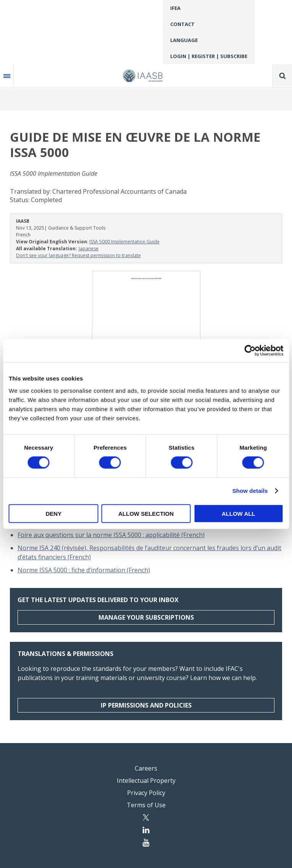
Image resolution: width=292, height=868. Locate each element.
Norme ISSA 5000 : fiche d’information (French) (84, 570)
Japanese (89, 249)
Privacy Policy (146, 793)
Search (282, 76)
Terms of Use (146, 805)
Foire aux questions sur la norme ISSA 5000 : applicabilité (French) (111, 535)
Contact (182, 24)
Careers (146, 768)
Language (184, 40)
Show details (250, 491)
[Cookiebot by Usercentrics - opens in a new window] (250, 351)
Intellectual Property (146, 781)
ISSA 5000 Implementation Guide (124, 242)
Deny (53, 513)
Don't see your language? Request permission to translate (78, 255)
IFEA (175, 8)
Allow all (239, 513)
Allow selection (146, 513)
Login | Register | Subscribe (209, 56)
